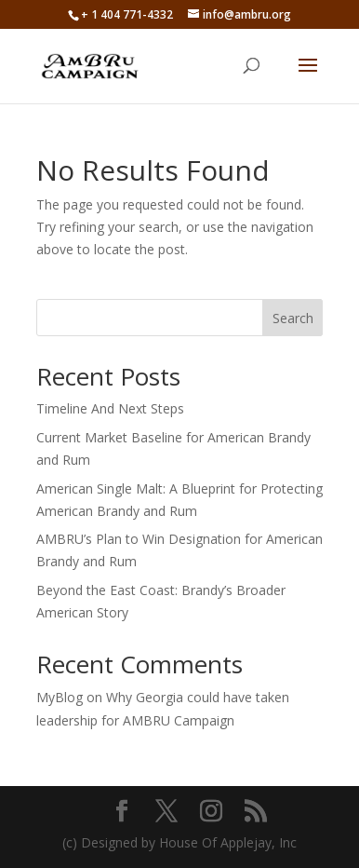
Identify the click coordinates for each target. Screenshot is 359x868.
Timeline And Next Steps (110, 408)
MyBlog (60, 697)
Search (293, 318)
